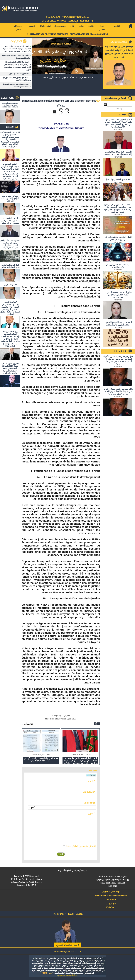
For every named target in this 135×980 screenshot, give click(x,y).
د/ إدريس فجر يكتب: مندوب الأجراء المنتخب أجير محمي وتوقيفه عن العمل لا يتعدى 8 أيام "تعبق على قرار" (118, 360)
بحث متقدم (118, 109)
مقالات (91, 26)
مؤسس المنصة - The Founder (68, 914)
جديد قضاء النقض (18, 28)
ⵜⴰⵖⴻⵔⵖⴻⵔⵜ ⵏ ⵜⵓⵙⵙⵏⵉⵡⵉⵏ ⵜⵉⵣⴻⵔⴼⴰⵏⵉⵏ (67, 17)
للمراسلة (32, 26)
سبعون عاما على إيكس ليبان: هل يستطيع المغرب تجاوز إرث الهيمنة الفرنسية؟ (10, 244)
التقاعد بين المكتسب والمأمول (19, 74)
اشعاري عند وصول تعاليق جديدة (81, 846)
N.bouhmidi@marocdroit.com (67, 951)
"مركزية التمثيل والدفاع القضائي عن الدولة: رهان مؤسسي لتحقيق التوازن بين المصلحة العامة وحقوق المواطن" (10, 308)
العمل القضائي (102, 28)
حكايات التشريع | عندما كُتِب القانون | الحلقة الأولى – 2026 (67, 77)
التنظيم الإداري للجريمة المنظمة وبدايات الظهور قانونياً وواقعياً (118, 324)
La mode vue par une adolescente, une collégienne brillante (17, 85)
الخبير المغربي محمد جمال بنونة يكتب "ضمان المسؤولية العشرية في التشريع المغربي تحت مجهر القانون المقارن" (118, 123)
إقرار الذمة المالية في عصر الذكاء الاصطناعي (10, 266)
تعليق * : (92, 813)
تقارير (72, 26)
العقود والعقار (45, 26)
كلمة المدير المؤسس (119, 42)
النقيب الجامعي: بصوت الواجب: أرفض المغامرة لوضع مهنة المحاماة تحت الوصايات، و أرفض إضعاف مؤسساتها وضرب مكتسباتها (17, 49)
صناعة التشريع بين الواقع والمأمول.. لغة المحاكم (10, 198)
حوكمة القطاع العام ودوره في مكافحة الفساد (118, 266)
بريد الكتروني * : (89, 792)
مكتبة (82, 26)
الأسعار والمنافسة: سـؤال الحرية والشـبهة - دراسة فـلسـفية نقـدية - (17, 57)
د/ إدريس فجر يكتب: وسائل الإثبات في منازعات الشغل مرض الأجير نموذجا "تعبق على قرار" (118, 391)
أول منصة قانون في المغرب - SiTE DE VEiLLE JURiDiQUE (68, 21)
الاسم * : (92, 781)
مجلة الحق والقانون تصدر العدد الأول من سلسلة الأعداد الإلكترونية (17, 79)
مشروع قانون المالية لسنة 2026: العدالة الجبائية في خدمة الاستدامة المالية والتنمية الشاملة (10, 368)
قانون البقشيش (10, 285)
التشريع (117, 26)
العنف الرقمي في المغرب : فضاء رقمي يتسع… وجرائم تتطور (10, 221)
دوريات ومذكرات (60, 26)
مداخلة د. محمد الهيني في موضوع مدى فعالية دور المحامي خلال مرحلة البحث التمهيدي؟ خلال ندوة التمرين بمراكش (118, 208)
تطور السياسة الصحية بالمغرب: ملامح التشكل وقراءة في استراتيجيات (118, 295)
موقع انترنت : (90, 803)
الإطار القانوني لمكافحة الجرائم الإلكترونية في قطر (118, 238)
